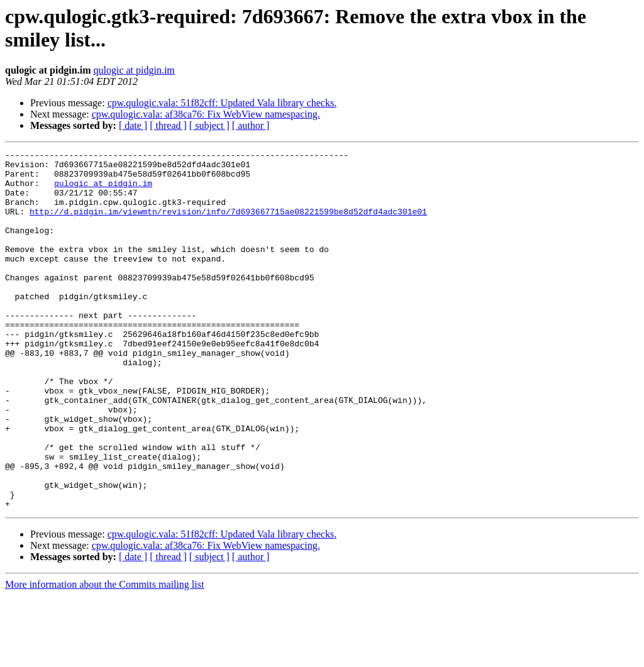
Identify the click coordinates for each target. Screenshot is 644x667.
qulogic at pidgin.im (134, 70)
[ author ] (251, 125)
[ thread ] (168, 125)
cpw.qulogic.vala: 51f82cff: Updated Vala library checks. (222, 103)
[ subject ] (209, 125)
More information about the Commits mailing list (104, 656)
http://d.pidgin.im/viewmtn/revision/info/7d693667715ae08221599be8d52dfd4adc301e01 (228, 224)
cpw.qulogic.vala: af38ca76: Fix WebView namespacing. (206, 114)
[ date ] (133, 125)
